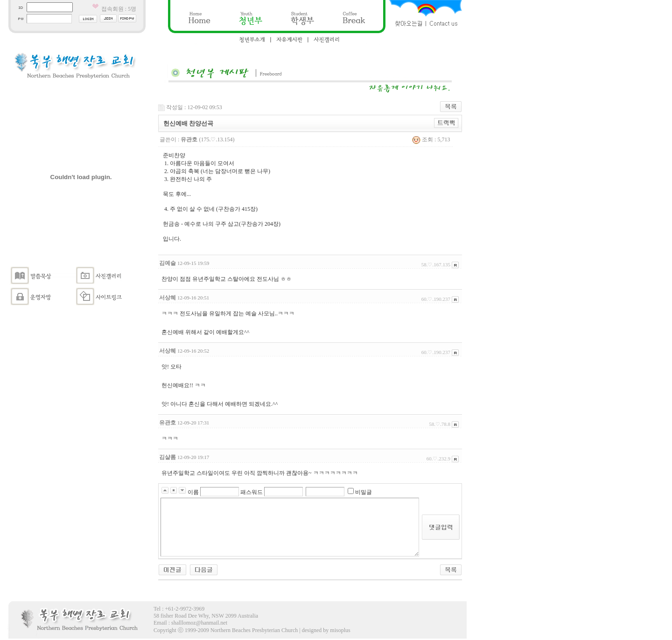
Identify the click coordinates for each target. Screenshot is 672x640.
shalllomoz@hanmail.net (199, 623)
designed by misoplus (326, 630)
